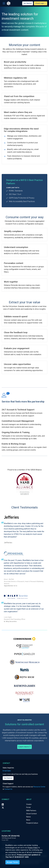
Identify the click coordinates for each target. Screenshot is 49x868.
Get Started (28, 3)
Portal (28, 807)
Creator (29, 804)
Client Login (40, 3)
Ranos (28, 817)
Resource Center (39, 787)
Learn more (24, 747)
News (28, 820)
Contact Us (8, 789)
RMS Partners (31, 811)
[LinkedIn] (3, 804)
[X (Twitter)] (3, 808)
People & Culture (32, 823)
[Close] (13, 862)
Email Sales (7, 771)
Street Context (31, 814)
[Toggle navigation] (4, 3)
